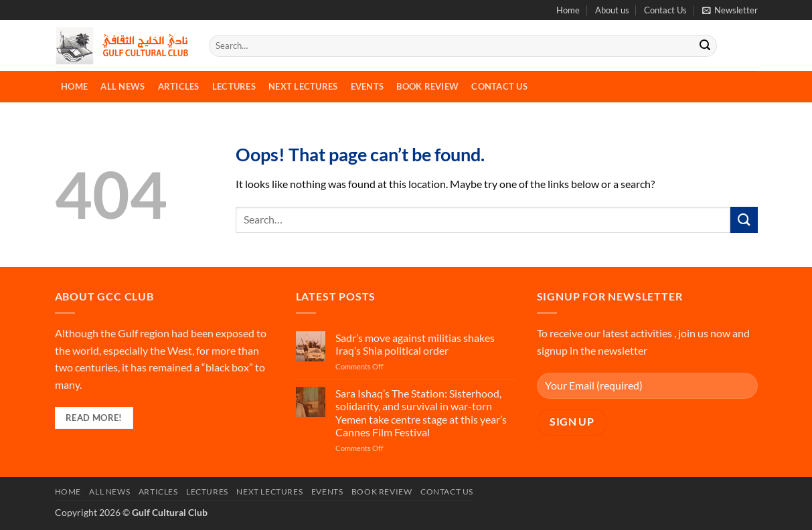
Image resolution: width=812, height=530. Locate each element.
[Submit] (705, 46)
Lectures (234, 86)
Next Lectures (303, 86)
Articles (179, 86)
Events (368, 86)
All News (123, 86)
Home (568, 10)
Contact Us (665, 10)
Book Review (427, 86)
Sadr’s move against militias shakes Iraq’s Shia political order (415, 344)
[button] (730, 10)
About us (612, 10)
